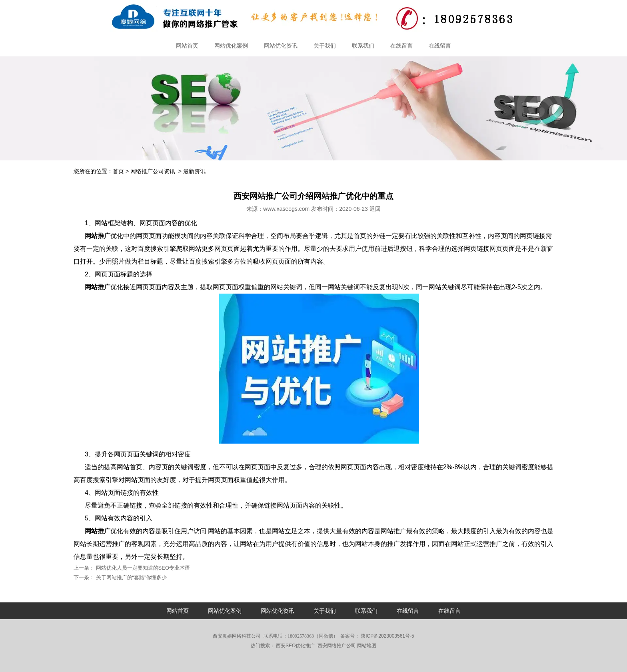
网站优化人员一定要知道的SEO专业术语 (142, 568)
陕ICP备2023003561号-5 (387, 636)
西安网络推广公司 (337, 646)
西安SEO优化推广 (295, 646)
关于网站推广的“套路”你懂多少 (131, 577)
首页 (118, 171)
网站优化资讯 (281, 46)
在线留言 (401, 46)
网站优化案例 (231, 46)
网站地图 (367, 646)
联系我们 (363, 46)
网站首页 (187, 46)
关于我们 (325, 46)
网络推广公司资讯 (153, 171)
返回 (375, 209)
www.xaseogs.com (286, 209)
